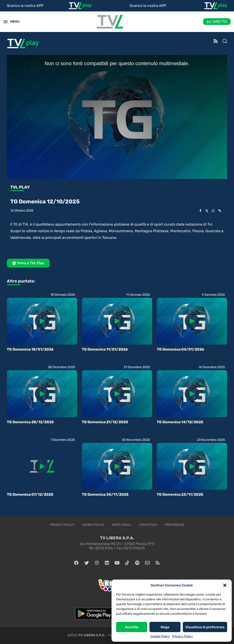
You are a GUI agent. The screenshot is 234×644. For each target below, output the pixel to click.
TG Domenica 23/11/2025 (180, 494)
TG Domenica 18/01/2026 (30, 349)
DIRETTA (220, 22)
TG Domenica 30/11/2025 (105, 494)
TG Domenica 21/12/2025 (105, 422)
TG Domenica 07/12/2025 (30, 494)
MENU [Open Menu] (12, 22)
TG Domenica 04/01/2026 (180, 349)
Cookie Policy (160, 636)
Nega (165, 627)
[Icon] (42, 321)
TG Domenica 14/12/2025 (180, 422)
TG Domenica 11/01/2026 (105, 349)
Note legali (122, 525)
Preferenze (174, 525)
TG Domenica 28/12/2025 (30, 422)
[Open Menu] (5, 22)
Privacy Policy (182, 636)
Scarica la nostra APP (25, 6)
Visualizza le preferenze (205, 627)
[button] (225, 585)
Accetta (132, 627)
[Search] (225, 42)
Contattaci (148, 525)
